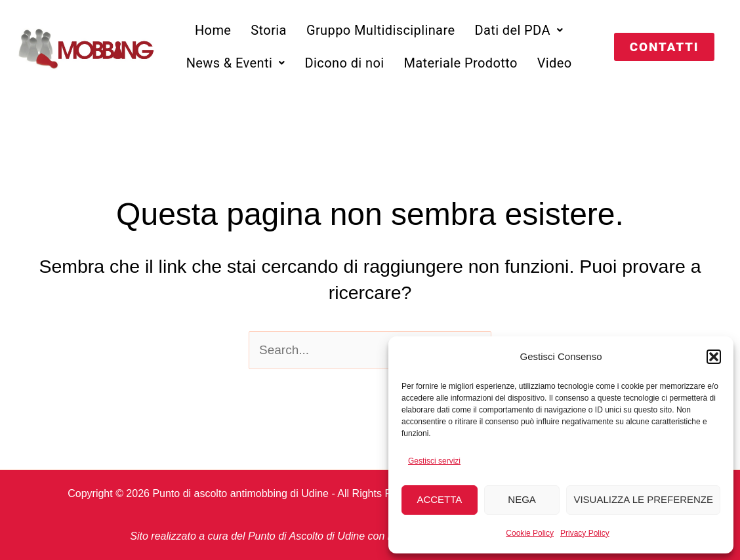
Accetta (439, 499)
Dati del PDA (519, 30)
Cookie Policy (530, 533)
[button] (714, 357)
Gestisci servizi (434, 461)
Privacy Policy (585, 533)
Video (555, 63)
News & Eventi (236, 63)
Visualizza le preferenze (643, 499)
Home (213, 30)
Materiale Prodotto (460, 63)
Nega (522, 499)
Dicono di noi (345, 63)
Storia (269, 30)
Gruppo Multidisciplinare (381, 30)
